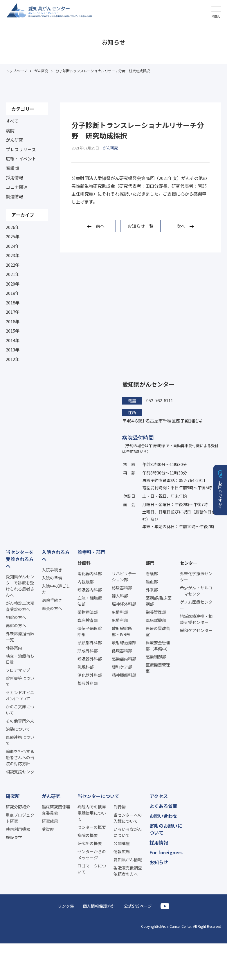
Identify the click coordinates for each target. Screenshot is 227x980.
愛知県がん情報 (128, 860)
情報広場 (122, 851)
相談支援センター (20, 775)
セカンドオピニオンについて (20, 695)
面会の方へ (52, 608)
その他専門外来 (20, 721)
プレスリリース (21, 149)
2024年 (13, 246)
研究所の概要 (90, 843)
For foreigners (166, 852)
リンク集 (66, 906)
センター (189, 563)
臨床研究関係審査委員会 (56, 810)
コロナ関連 (17, 187)
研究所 (13, 796)
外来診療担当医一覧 (20, 637)
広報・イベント (21, 159)
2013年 (13, 350)
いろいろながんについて (128, 832)
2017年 (13, 312)
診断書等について (20, 681)
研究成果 (50, 821)
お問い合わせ (163, 816)
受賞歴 (48, 829)
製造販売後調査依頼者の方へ (128, 871)
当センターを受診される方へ (20, 559)
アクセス (159, 796)
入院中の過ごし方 (56, 589)
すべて (12, 121)
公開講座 (122, 843)
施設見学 (14, 837)
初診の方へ (16, 617)
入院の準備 (52, 578)
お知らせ (159, 862)
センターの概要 (92, 827)
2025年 (13, 236)
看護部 (12, 168)
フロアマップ (18, 670)
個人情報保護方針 (99, 906)
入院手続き (52, 570)
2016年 (13, 321)
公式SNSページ (138, 906)
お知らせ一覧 (140, 226)
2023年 (13, 255)
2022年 (13, 265)
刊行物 (120, 807)
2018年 (13, 303)
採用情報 (15, 177)
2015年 (13, 331)
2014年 (13, 340)
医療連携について (20, 740)
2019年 (13, 293)
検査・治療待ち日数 (20, 659)
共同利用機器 (18, 829)
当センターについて (98, 796)
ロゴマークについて (92, 869)
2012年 (13, 359)
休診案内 (14, 648)
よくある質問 (163, 806)
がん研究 (15, 140)
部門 (150, 563)
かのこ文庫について (20, 710)
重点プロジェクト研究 (20, 818)
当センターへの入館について (128, 818)
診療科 (84, 563)
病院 (10, 130)
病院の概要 (88, 835)
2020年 (13, 284)
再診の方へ (16, 625)
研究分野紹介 (18, 807)
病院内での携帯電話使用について (92, 813)
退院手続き (52, 600)
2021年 (13, 274)
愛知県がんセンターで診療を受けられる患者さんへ (20, 586)
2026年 (13, 227)
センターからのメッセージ (92, 854)
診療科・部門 (91, 552)
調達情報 (15, 196)
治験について (18, 729)
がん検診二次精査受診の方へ (20, 606)
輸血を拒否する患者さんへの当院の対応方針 (20, 757)
